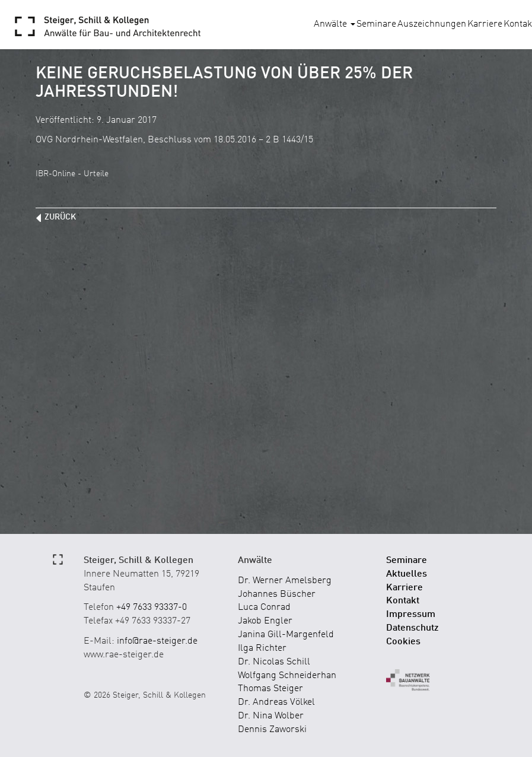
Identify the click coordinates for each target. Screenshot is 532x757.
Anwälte (335, 24)
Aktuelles (407, 574)
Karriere (485, 24)
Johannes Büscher (277, 594)
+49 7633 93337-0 (152, 607)
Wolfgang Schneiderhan (287, 676)
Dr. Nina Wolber (271, 716)
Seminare (376, 24)
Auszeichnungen (432, 24)
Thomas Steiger (270, 689)
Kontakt (403, 601)
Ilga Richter (262, 648)
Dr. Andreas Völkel (276, 702)
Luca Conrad (264, 607)
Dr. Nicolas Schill (274, 662)
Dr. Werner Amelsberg (285, 581)
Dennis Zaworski (272, 730)
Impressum (411, 615)
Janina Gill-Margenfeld (286, 635)
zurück (60, 217)
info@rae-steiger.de (157, 641)
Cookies (403, 642)
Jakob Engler (265, 621)
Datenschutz (412, 628)
